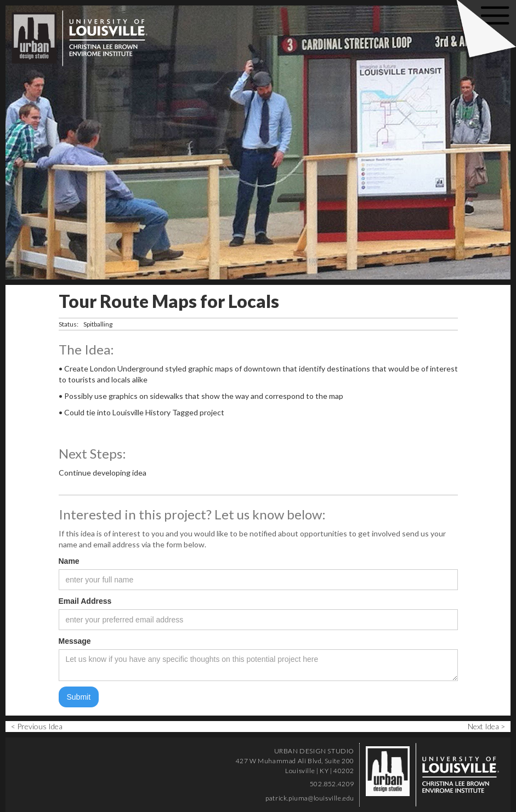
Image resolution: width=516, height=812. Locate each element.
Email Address (85, 601)
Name (69, 561)
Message (75, 641)
